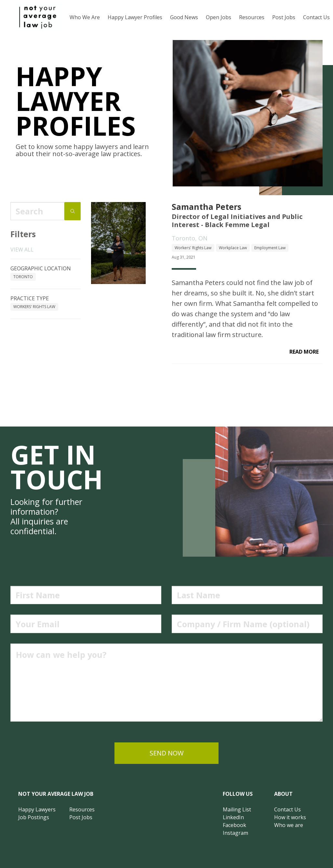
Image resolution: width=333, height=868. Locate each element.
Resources (252, 17)
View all (22, 250)
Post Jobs (284, 17)
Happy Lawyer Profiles (135, 17)
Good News (184, 17)
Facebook (234, 825)
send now (166, 753)
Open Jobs (219, 17)
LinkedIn (233, 817)
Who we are (289, 825)
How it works (290, 817)
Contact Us (287, 809)
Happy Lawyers (37, 809)
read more (304, 352)
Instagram (235, 833)
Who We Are (85, 17)
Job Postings (34, 817)
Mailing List (237, 809)
